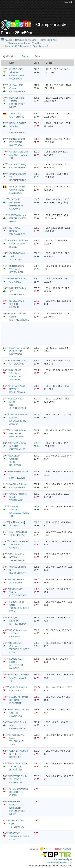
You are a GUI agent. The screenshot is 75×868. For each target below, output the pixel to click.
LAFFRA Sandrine (18, 215)
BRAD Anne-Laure (18, 630)
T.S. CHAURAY (17, 827)
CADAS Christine (18, 174)
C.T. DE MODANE (18, 595)
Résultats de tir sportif (26, 40)
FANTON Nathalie (18, 763)
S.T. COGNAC (16, 260)
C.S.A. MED (15, 282)
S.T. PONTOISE (17, 525)
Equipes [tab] (26, 56)
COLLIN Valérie (17, 554)
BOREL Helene (17, 580)
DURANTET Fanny (19, 541)
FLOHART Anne (17, 386)
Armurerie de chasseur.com (59, 863)
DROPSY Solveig (18, 164)
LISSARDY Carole (18, 361)
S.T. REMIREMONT (19, 624)
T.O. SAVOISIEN (17, 234)
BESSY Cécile (16, 833)
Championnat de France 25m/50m (24, 43)
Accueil (8, 40)
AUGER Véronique (19, 241)
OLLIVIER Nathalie (19, 751)
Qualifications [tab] (10, 56)
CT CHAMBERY (17, 91)
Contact (67, 849)
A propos (34, 849)
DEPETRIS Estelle (18, 776)
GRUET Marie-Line (19, 152)
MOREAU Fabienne (19, 710)
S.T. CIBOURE (16, 364)
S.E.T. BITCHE (17, 117)
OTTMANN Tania (18, 443)
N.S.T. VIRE (15, 690)
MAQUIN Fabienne (19, 484)
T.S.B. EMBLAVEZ (18, 535)
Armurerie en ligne (63, 859)
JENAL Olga (15, 114)
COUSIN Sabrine (18, 430)
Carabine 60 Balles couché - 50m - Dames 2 (27, 46)
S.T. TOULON (16, 272)
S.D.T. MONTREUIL (19, 320)
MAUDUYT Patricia (19, 697)
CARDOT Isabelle (18, 494)
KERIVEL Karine (17, 279)
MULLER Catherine (19, 288)
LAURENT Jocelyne (19, 675)
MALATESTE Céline (19, 348)
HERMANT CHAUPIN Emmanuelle (15, 805)
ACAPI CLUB (16, 583)
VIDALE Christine (18, 567)
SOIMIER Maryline (18, 687)
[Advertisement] (37, 334)
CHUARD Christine (19, 789)
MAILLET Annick (17, 187)
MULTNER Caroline (19, 472)
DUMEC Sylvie (17, 301)
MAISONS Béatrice (19, 722)
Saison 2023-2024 (49, 40)
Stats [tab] (37, 56)
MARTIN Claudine (18, 532)
